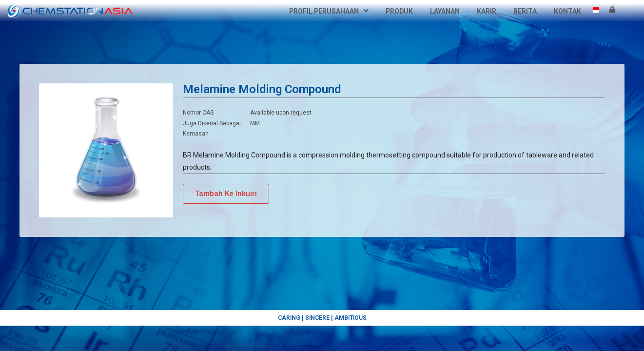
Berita (525, 11)
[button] (226, 205)
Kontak (567, 11)
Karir (487, 11)
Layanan (445, 11)
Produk (399, 11)
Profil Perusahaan (329, 11)
